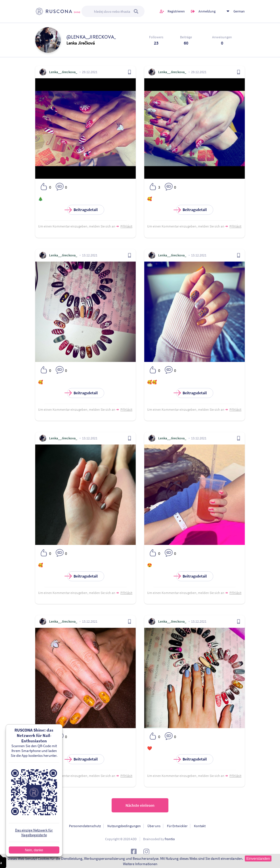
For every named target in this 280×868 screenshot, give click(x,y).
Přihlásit (126, 226)
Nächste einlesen (140, 805)
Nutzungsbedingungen (124, 826)
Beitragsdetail (82, 210)
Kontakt (200, 826)
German (239, 11)
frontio (170, 839)
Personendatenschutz (85, 826)
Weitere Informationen (140, 864)
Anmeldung (207, 11)
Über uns (154, 826)
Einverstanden (258, 858)
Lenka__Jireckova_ (63, 72)
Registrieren (176, 11)
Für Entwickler (177, 826)
